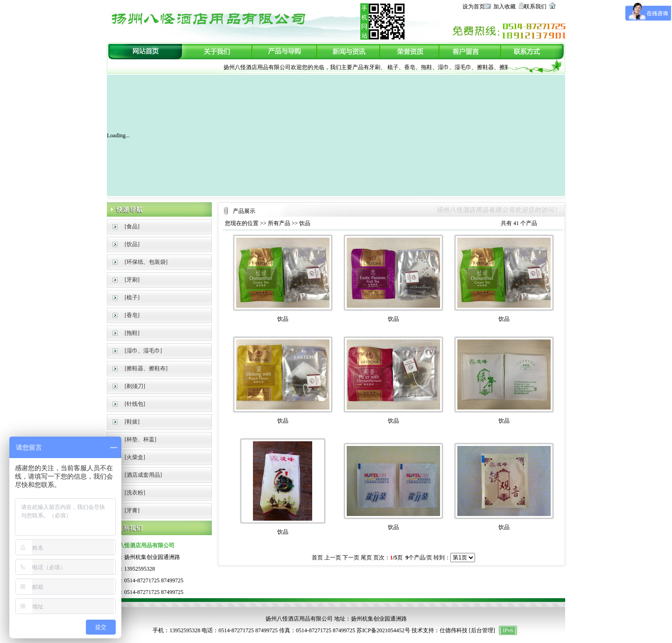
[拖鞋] (132, 333)
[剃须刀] (135, 386)
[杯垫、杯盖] (140, 439)
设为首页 (474, 7)
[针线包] (135, 404)
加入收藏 (504, 7)
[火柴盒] (135, 457)
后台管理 (482, 630)
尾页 (366, 558)
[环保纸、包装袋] (146, 262)
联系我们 (535, 7)
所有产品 (279, 223)
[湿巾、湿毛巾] (143, 351)
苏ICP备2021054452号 (383, 630)
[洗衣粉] (135, 493)
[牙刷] (132, 280)
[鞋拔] (132, 422)
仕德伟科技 (454, 630)
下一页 (351, 558)
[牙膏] (132, 510)
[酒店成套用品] (143, 475)
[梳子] (132, 297)
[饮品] (132, 244)
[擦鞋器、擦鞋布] (146, 368)
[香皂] (132, 315)
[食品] (132, 226)
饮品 (305, 223)
